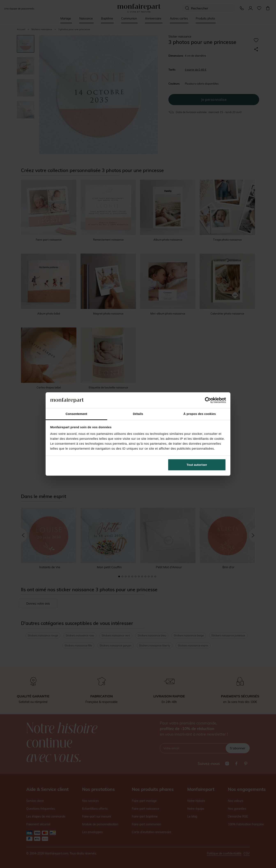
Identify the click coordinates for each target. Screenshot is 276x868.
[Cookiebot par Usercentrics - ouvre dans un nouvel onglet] (208, 400)
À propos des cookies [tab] (200, 414)
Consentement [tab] (76, 414)
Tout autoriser (197, 465)
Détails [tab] (138, 414)
